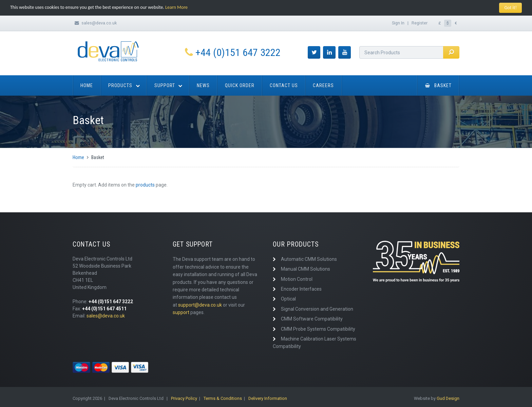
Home (87, 85)
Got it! (510, 8)
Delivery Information (268, 398)
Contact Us (284, 85)
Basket (438, 85)
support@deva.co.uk (200, 305)
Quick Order (240, 85)
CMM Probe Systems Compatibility (318, 329)
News (203, 85)
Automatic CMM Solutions (309, 259)
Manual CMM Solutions (306, 269)
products (145, 185)
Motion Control (297, 279)
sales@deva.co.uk (99, 23)
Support (165, 85)
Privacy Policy (184, 398)
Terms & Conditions (223, 398)
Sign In (398, 23)
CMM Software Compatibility (312, 319)
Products (120, 85)
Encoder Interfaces (301, 289)
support (181, 312)
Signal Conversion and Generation (317, 309)
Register (420, 23)
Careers (323, 85)
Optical (288, 299)
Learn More (176, 7)
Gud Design (448, 398)
